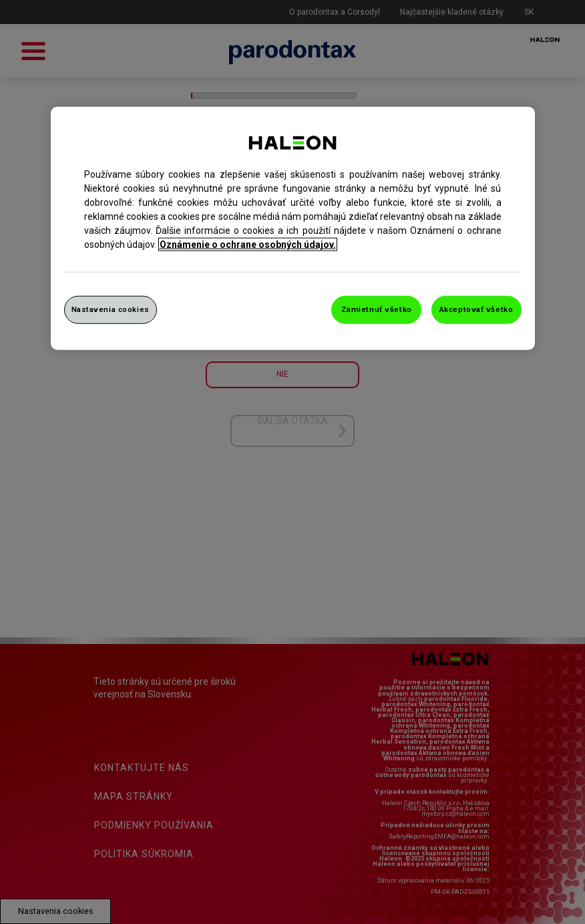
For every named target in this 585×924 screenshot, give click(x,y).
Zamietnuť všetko (377, 309)
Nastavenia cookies (111, 309)
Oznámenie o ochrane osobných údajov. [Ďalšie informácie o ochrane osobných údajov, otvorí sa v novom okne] (248, 245)
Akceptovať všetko (476, 309)
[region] (293, 228)
